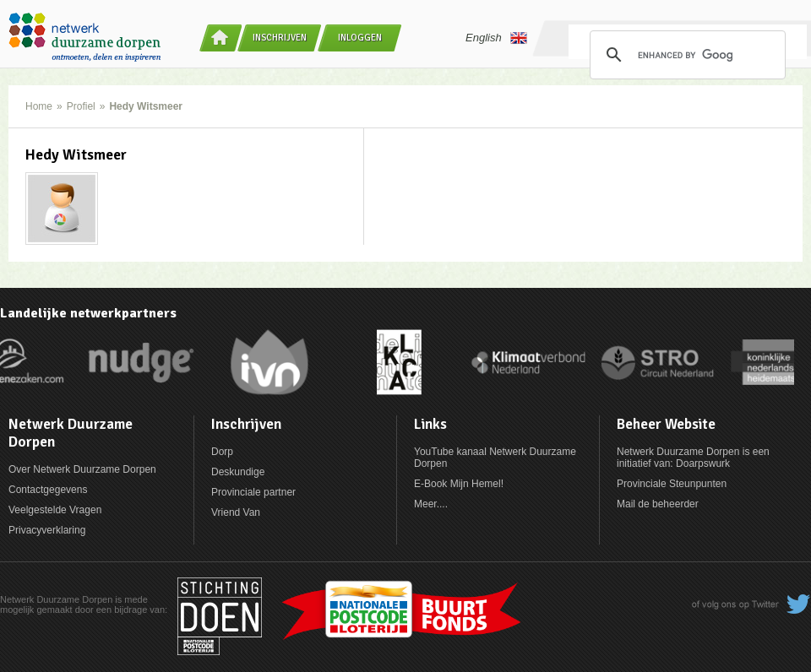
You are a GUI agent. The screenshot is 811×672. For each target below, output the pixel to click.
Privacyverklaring (47, 530)
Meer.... (431, 504)
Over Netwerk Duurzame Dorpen (82, 469)
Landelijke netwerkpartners (88, 313)
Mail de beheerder (658, 504)
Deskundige (238, 472)
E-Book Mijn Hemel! (459, 484)
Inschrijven (280, 38)
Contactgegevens (48, 490)
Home (39, 106)
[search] (685, 55)
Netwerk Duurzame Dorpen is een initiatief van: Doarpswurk (693, 458)
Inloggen (360, 38)
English (496, 38)
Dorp (222, 452)
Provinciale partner (253, 492)
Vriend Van (236, 512)
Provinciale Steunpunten (672, 484)
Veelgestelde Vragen (55, 510)
